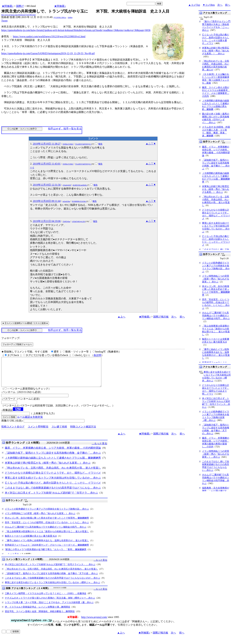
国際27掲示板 (161, 317)
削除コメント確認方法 (83, 432)
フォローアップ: (11, 338)
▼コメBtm (209, 5)
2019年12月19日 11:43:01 (47, 164)
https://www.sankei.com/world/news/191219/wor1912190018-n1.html (49, 36)
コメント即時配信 (38, 432)
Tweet (4, 21)
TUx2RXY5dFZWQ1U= (83, 144)
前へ (228, 5)
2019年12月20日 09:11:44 (47, 201)
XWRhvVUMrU (68, 144)
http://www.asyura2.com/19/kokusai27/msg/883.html (18, 15)
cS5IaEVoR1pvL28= (79, 221)
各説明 (97, 355)
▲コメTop (194, 5)
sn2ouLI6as (66, 201)
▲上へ (121, 317)
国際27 (20, 6)
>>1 (32, 168)
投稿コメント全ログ (13, 432)
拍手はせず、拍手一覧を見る (65, 129)
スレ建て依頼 (59, 432)
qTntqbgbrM (67, 185)
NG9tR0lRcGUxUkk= (79, 201)
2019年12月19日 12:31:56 (47, 185)
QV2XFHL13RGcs (60, 17)
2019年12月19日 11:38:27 (47, 144)
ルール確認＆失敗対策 (30, 423)
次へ (220, 5)
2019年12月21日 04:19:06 (47, 221)
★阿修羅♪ (8, 6)
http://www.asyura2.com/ (94, 623)
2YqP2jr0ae (66, 221)
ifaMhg (70, 17)
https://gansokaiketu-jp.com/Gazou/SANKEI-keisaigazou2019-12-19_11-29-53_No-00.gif (48, 53)
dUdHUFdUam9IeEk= (80, 185)
